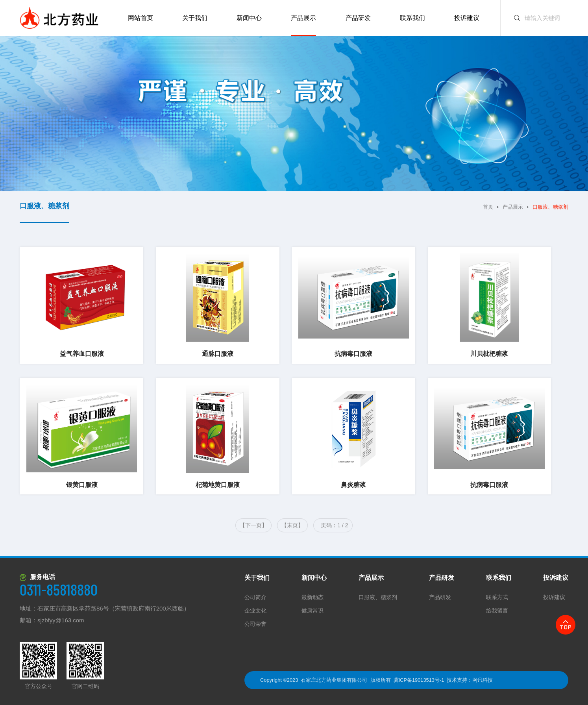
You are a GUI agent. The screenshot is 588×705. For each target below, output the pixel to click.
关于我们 (257, 578)
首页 (488, 207)
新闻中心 (314, 578)
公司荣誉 (255, 624)
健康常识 (312, 611)
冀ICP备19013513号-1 (419, 680)
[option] (294, 114)
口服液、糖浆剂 (378, 597)
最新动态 (312, 597)
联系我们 (499, 578)
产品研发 (442, 578)
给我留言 (497, 611)
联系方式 (497, 597)
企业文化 (255, 611)
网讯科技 (483, 680)
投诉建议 (556, 578)
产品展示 (513, 207)
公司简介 (255, 597)
